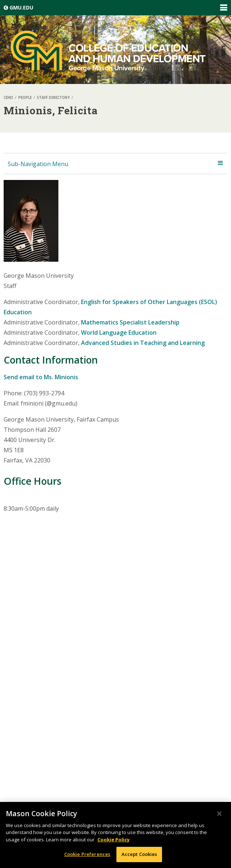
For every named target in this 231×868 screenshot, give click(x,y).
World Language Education (119, 333)
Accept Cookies (139, 854)
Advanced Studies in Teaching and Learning (143, 343)
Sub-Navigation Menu (38, 164)
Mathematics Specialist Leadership (130, 322)
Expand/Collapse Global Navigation (223, 8)
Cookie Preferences (87, 854)
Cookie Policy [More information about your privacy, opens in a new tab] (113, 840)
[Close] (219, 814)
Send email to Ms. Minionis (41, 377)
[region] (115, 835)
